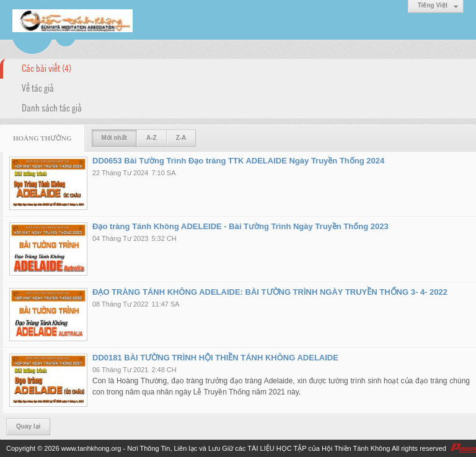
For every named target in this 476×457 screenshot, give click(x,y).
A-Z (152, 138)
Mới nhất (114, 138)
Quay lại (28, 426)
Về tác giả (38, 87)
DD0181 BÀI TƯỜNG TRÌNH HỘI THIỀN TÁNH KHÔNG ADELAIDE (215, 358)
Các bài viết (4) (46, 67)
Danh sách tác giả (52, 107)
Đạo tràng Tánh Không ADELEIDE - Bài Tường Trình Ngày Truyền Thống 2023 (240, 226)
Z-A (181, 138)
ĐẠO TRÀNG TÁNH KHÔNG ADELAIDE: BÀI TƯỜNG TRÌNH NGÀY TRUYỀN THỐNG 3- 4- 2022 (270, 292)
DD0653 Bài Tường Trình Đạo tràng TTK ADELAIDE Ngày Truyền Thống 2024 (238, 161)
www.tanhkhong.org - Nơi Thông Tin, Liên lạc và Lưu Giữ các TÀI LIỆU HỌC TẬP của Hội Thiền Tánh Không (226, 448)
